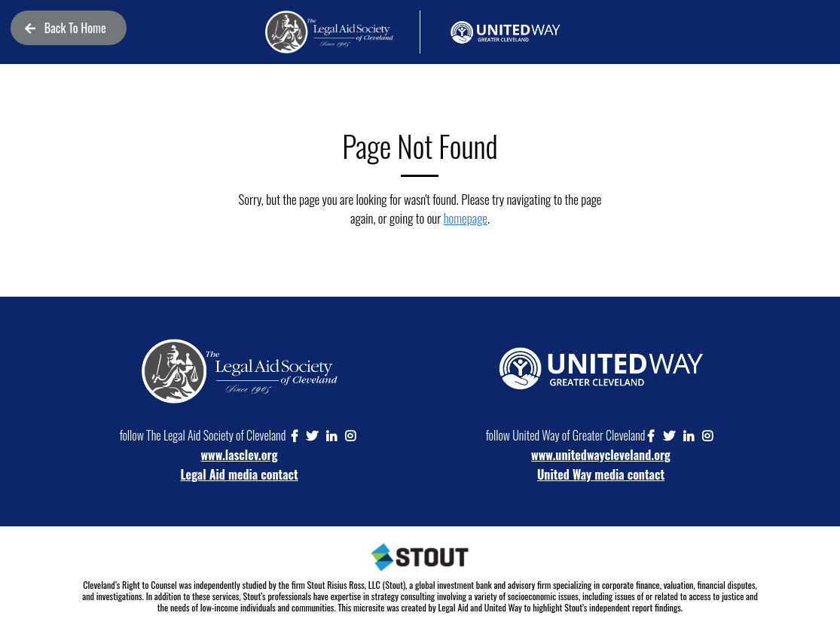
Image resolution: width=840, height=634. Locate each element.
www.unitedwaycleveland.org (601, 455)
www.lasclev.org (240, 455)
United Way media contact (601, 474)
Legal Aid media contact (239, 474)
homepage (466, 218)
